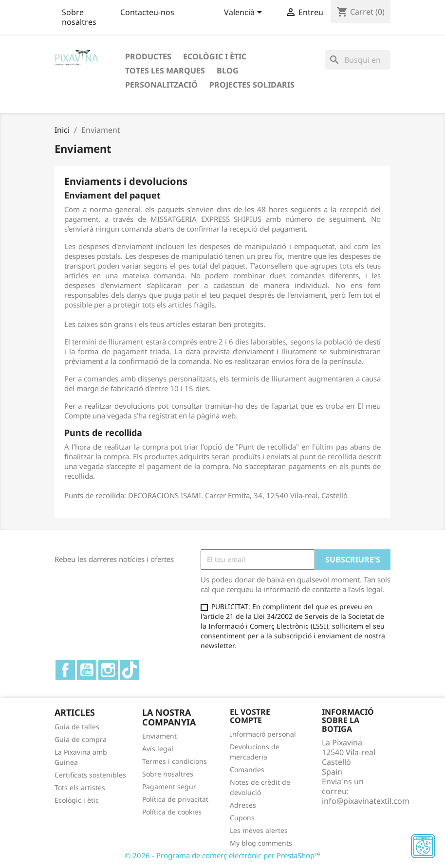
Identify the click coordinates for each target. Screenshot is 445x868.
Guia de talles (77, 727)
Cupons (242, 818)
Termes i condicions (175, 761)
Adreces (243, 805)
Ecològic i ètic (215, 56)
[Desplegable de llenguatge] (245, 13)
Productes (148, 56)
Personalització (161, 85)
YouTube (87, 670)
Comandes (247, 769)
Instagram (108, 670)
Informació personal (263, 734)
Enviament (159, 736)
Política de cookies (172, 812)
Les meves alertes (259, 830)
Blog (228, 71)
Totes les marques (165, 71)
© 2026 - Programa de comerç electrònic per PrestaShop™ (222, 855)
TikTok (130, 670)
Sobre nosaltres (79, 17)
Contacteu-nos (147, 12)
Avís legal (158, 749)
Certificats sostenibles (90, 775)
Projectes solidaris (252, 85)
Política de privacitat (175, 799)
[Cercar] (358, 60)
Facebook (65, 670)
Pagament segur (169, 787)
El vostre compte (250, 716)
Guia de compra (81, 739)
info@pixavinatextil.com (366, 801)
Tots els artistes (80, 787)
